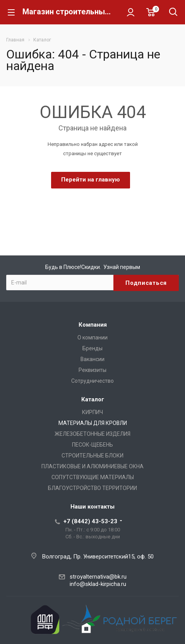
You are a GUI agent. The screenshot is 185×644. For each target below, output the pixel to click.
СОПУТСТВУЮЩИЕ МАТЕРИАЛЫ (93, 477)
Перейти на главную (91, 180)
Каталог (93, 399)
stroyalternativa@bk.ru (98, 577)
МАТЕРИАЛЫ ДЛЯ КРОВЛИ (93, 423)
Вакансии (92, 359)
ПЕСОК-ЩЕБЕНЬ (92, 445)
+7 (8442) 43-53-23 (90, 521)
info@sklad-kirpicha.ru (98, 584)
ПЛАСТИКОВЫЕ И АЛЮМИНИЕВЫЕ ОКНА (92, 466)
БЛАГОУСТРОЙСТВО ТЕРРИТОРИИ (92, 488)
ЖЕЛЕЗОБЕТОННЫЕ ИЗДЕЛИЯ (92, 434)
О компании (92, 337)
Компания (93, 325)
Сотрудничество (92, 381)
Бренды (92, 348)
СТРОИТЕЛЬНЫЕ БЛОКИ (92, 456)
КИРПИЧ (92, 412)
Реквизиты (92, 370)
